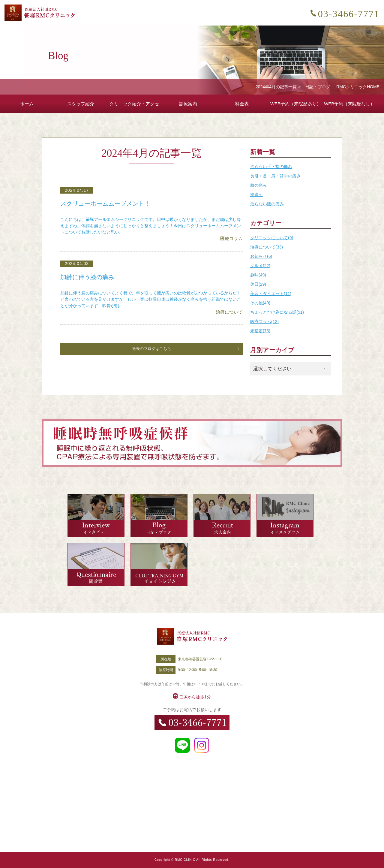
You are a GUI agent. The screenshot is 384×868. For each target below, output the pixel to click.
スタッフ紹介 (81, 104)
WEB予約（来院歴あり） (296, 104)
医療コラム (231, 238)
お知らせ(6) (261, 256)
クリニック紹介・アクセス (134, 107)
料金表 (242, 104)
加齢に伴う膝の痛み (89, 277)
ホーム (27, 104)
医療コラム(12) (264, 321)
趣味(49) (258, 275)
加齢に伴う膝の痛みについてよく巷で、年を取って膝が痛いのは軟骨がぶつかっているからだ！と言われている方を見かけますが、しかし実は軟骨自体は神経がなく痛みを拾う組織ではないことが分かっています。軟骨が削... (151, 299)
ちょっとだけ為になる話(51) (277, 312)
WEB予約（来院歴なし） (349, 104)
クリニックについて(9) (272, 238)
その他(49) (260, 303)
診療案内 (188, 104)
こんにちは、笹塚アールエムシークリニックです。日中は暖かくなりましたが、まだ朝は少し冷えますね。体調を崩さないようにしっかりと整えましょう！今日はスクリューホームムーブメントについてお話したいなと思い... (151, 226)
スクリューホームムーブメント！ (108, 203)
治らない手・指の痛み (271, 167)
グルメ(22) (260, 266)
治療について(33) (267, 247)
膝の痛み (259, 185)
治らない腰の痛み (267, 204)
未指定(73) (260, 331)
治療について (229, 312)
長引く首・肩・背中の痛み (275, 176)
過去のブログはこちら (151, 349)
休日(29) (258, 284)
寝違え (256, 194)
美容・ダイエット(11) (271, 294)
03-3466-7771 (349, 14)
